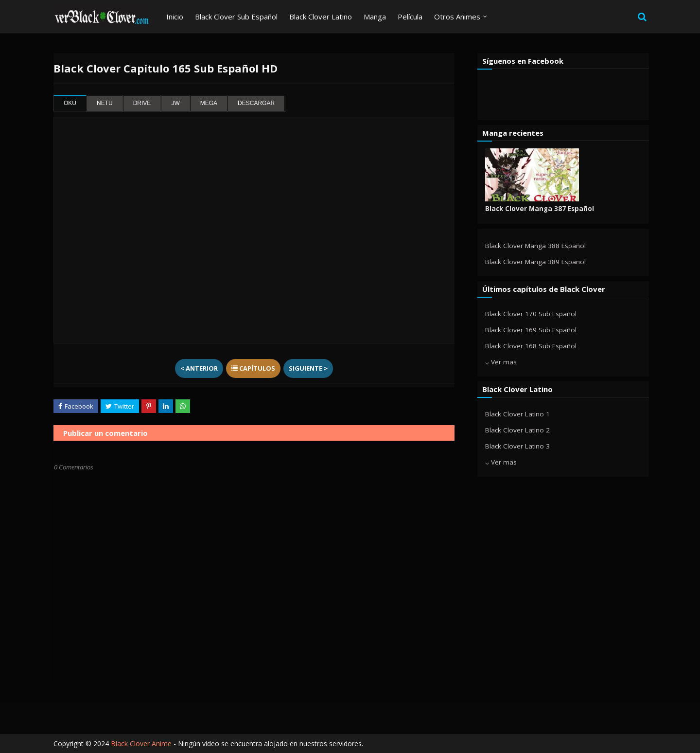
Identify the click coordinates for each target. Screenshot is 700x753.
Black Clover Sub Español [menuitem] (236, 17)
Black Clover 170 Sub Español (531, 314)
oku (70, 103)
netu (105, 103)
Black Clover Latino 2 (517, 430)
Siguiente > (308, 368)
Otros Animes (457, 17)
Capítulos (253, 368)
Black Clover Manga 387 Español (540, 209)
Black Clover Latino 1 (517, 414)
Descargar (256, 103)
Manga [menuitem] (375, 17)
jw (175, 103)
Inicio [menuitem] (175, 17)
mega (209, 103)
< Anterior (199, 368)
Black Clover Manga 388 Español (535, 246)
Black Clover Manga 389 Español (535, 262)
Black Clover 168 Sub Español (531, 346)
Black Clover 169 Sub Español (531, 330)
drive (142, 103)
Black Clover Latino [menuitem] (321, 17)
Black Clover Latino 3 (517, 446)
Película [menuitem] (410, 17)
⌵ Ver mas (501, 362)
